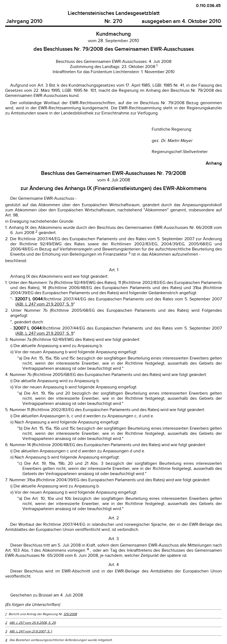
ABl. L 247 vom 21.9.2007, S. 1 (44, 304)
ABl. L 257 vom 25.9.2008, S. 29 (33, 623)
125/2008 (70, 614)
